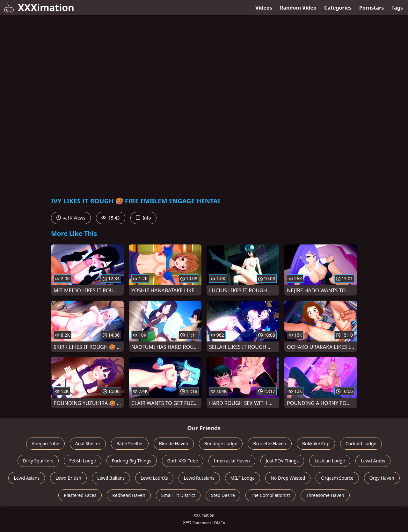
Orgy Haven (382, 478)
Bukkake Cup (316, 443)
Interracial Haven (232, 461)
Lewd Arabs (373, 461)
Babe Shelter (130, 443)
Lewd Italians (111, 478)
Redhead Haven (129, 495)
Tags (397, 8)
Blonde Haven (174, 443)
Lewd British (68, 478)
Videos (264, 8)
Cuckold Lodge (361, 443)
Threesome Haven (325, 495)
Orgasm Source (337, 478)
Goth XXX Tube (183, 461)
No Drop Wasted (288, 478)
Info (143, 218)
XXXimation (39, 7)
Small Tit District (178, 495)
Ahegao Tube (45, 443)
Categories (338, 8)
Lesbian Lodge (330, 461)
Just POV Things (282, 461)
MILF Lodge (243, 478)
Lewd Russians (199, 478)
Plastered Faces (80, 495)
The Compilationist (270, 495)
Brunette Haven (270, 443)
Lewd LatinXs (154, 478)
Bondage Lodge (221, 443)
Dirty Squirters (38, 461)
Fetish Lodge (83, 461)
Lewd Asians (27, 478)
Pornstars (372, 8)
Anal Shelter (88, 443)
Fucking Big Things (132, 461)
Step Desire (223, 495)
